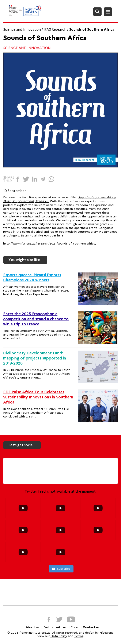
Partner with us (55, 627)
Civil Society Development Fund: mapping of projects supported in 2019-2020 (35, 358)
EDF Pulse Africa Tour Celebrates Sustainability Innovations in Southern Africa (38, 397)
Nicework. (107, 633)
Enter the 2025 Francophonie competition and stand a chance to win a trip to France (36, 319)
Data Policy (59, 636)
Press (75, 627)
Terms (79, 636)
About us (33, 627)
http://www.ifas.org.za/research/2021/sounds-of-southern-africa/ (50, 243)
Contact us (91, 627)
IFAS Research (55, 30)
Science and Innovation (22, 30)
